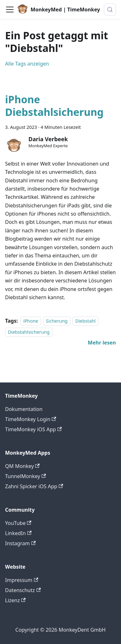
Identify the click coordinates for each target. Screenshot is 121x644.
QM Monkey (22, 466)
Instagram (20, 543)
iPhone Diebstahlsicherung (54, 106)
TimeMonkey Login (31, 419)
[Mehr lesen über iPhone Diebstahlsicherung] (102, 343)
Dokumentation (24, 409)
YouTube (18, 523)
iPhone (31, 321)
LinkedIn (18, 533)
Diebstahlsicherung (29, 332)
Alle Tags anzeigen (27, 64)
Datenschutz (23, 590)
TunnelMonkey (26, 476)
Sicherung (57, 321)
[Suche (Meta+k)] (110, 9)
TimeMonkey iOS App (33, 429)
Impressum (22, 580)
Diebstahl (85, 321)
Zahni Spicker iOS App (34, 486)
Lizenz (15, 600)
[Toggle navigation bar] (10, 9)
